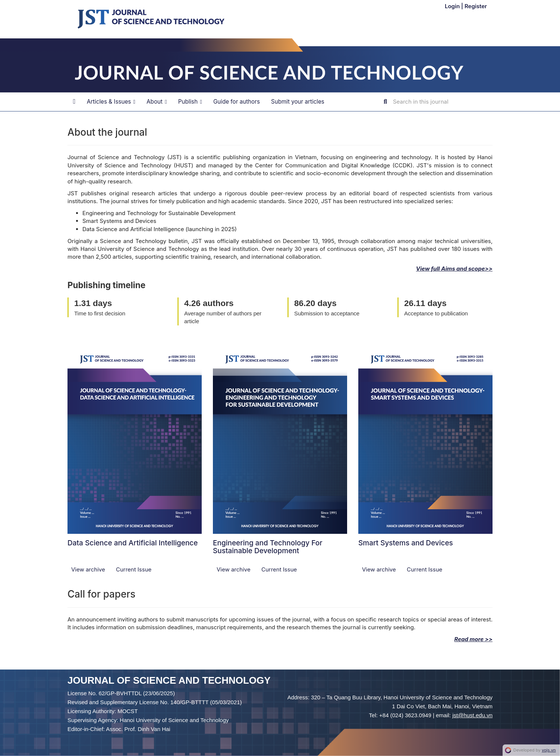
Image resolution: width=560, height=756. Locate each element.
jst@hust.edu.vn (472, 715)
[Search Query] (438, 102)
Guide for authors (237, 102)
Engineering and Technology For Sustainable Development (268, 547)
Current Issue (134, 569)
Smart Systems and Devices (406, 543)
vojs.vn (549, 750)
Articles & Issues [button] (111, 102)
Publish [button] (190, 102)
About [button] (157, 102)
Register (476, 6)
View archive (89, 569)
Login (453, 6)
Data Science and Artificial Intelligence (133, 543)
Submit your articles (298, 102)
